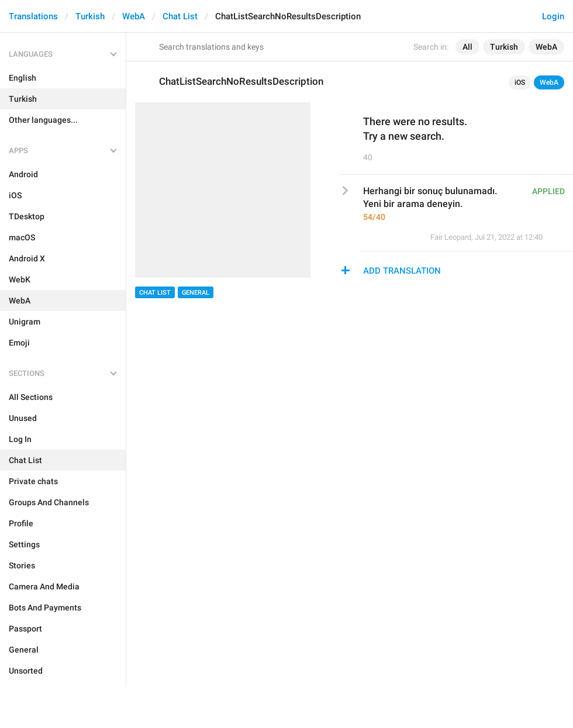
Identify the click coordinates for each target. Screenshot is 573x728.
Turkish (90, 16)
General (196, 293)
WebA (134, 16)
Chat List (180, 16)
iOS (520, 82)
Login (553, 16)
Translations (33, 16)
